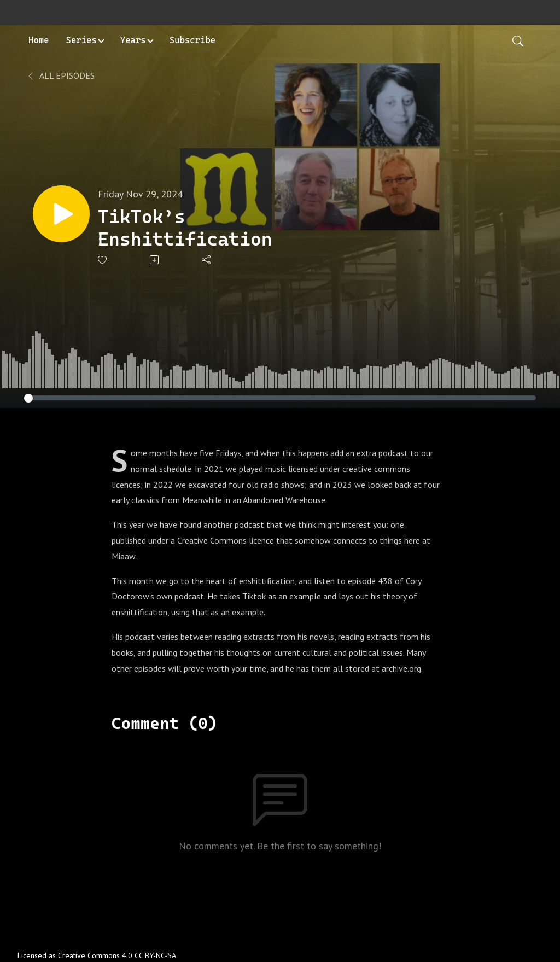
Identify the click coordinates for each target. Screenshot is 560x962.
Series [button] (81, 40)
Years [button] (133, 40)
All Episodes (60, 75)
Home (39, 40)
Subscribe (192, 40)
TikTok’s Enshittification (185, 228)
